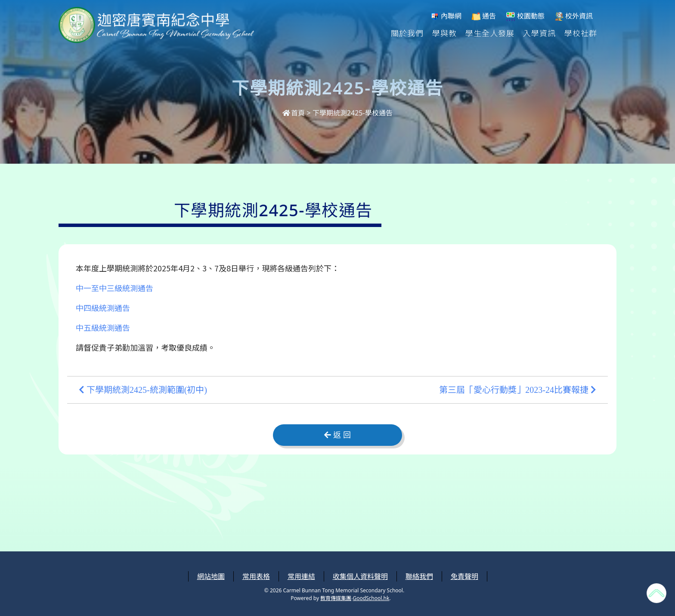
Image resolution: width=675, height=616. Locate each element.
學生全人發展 (490, 33)
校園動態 (525, 16)
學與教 (444, 33)
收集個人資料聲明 (360, 576)
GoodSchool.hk (371, 598)
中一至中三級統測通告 (115, 288)
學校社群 (581, 33)
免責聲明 (464, 576)
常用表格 (256, 576)
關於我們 (407, 33)
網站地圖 (211, 576)
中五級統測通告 (103, 327)
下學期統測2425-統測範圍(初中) (143, 390)
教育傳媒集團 (336, 598)
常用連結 (301, 576)
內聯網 (446, 16)
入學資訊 (539, 33)
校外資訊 (574, 16)
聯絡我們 (419, 576)
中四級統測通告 (103, 308)
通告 (484, 16)
